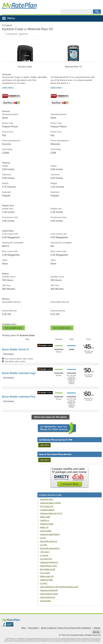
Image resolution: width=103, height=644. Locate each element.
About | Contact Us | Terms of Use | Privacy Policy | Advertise (66, 628)
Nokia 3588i (45, 517)
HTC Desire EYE (47, 506)
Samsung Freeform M (49, 562)
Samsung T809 (46, 580)
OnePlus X (45, 520)
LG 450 (43, 538)
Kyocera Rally (46, 531)
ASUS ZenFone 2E (48, 597)
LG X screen (45, 573)
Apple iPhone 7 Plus (49, 566)
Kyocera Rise (46, 601)
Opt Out (96, 632)
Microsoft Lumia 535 (49, 541)
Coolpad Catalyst (47, 510)
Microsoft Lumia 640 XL (50, 548)
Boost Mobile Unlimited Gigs (19, 373)
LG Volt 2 (44, 583)
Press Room (33, 628)
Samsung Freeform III (49, 590)
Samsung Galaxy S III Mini (50, 503)
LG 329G (44, 545)
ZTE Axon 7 (45, 552)
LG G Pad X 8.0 (46, 559)
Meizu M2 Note (47, 499)
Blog (24, 628)
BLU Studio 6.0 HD (48, 569)
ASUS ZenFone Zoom (49, 594)
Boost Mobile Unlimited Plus (19, 397)
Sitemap (97, 628)
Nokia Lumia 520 (47, 576)
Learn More (44, 445)
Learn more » (8, 87)
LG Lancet (44, 555)
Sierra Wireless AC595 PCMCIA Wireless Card (59, 587)
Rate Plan (19, 5)
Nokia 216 (44, 527)
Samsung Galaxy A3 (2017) (51, 513)
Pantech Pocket (47, 524)
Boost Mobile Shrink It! (15, 349)
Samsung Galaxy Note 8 (50, 534)
